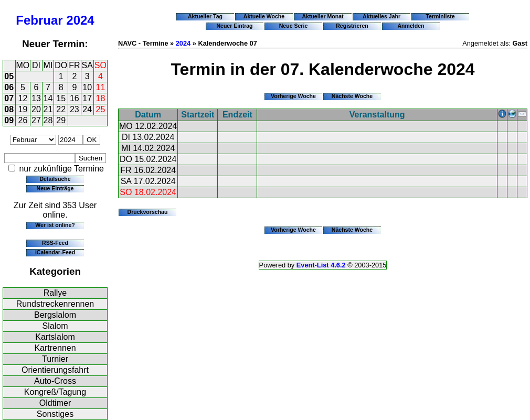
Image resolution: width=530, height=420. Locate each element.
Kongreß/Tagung (55, 392)
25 (101, 109)
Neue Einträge (55, 188)
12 (23, 98)
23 (75, 109)
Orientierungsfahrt (55, 370)
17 (87, 98)
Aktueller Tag (205, 16)
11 (101, 87)
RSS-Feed (55, 243)
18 (101, 98)
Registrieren (352, 26)
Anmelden (411, 26)
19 (23, 109)
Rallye (55, 293)
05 (9, 76)
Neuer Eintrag (234, 26)
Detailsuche (55, 179)
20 (36, 109)
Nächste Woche (352, 96)
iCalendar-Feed (55, 252)
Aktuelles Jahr (381, 16)
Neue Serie (294, 26)
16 (75, 98)
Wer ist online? (55, 225)
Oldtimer (55, 403)
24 (87, 109)
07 (9, 98)
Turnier (55, 359)
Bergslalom (55, 315)
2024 (80, 20)
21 (48, 109)
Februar (39, 20)
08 (9, 109)
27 (36, 120)
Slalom (55, 326)
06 (9, 87)
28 (48, 120)
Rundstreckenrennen (55, 304)
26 (23, 120)
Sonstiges (55, 414)
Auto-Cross (55, 381)
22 (61, 109)
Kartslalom (55, 337)
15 (61, 98)
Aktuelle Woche (264, 16)
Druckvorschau (148, 212)
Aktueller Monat (322, 16)
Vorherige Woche (293, 96)
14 (48, 98)
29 (61, 120)
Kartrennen (55, 348)
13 (36, 98)
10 (87, 87)
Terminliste (440, 16)
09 (9, 120)
